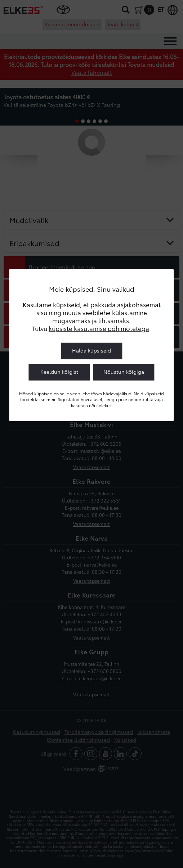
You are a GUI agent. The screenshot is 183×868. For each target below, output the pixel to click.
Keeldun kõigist (59, 372)
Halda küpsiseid (91, 350)
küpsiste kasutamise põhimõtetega (99, 328)
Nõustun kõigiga (124, 372)
